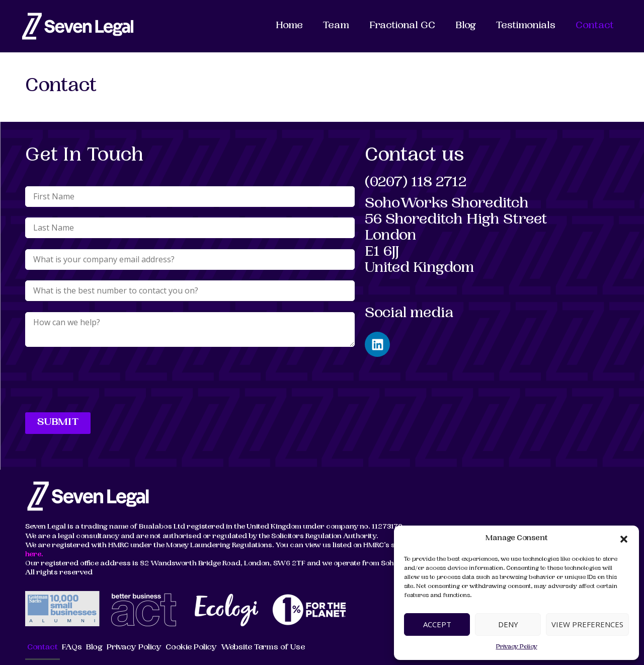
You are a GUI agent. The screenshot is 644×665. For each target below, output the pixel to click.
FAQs (72, 648)
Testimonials (526, 26)
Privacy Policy (517, 647)
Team (336, 26)
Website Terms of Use (263, 648)
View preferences (587, 624)
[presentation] (102, 382)
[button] (624, 539)
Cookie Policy (191, 648)
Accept (437, 624)
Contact (595, 26)
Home (289, 26)
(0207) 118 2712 (416, 183)
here (33, 555)
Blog (466, 26)
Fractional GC (402, 26)
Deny (508, 624)
